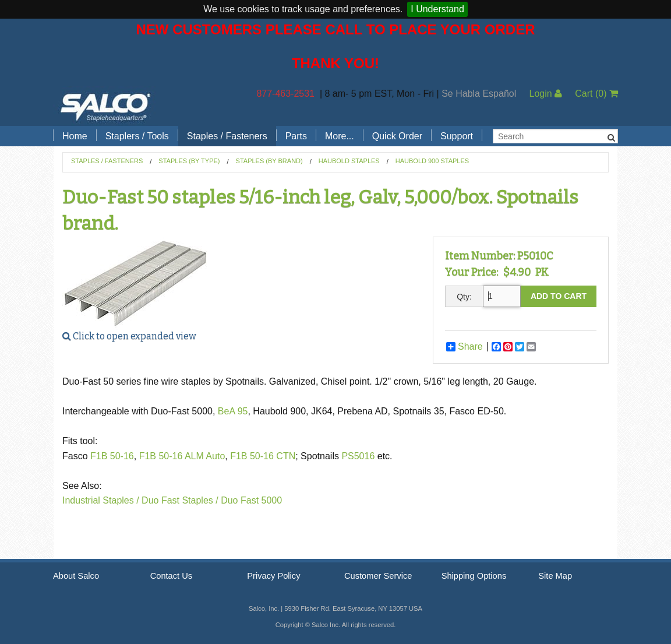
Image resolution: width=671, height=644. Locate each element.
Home (75, 136)
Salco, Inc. (105, 106)
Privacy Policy (273, 576)
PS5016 (359, 456)
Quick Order (397, 136)
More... (340, 136)
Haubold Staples (349, 161)
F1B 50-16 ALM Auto (182, 456)
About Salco (76, 576)
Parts (296, 136)
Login (545, 94)
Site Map (555, 576)
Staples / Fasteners (227, 136)
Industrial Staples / (101, 500)
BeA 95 (233, 411)
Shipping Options (474, 576)
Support (457, 136)
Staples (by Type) (189, 161)
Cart (596, 94)
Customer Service (378, 576)
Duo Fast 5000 (251, 500)
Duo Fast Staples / (180, 500)
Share (465, 347)
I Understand (437, 9)
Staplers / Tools (137, 136)
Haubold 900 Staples (432, 161)
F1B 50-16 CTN (263, 456)
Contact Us (172, 576)
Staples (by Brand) (269, 161)
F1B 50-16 (112, 456)
